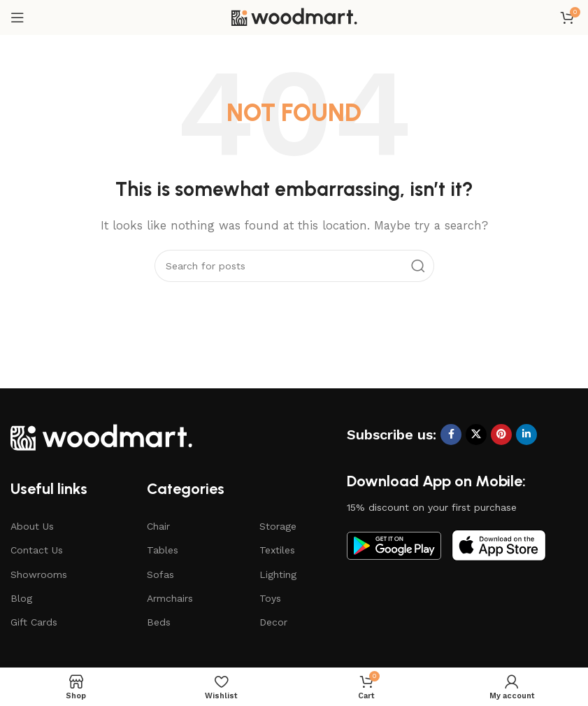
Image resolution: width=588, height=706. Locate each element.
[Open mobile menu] (17, 17)
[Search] (294, 266)
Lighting (278, 574)
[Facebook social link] (451, 435)
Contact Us (37, 550)
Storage (278, 526)
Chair (158, 526)
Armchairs (170, 598)
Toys (270, 598)
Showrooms (39, 574)
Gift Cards (34, 622)
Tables (163, 550)
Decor (273, 622)
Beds (159, 622)
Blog (21, 598)
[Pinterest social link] (501, 435)
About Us (32, 526)
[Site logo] (294, 17)
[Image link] (101, 436)
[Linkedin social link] (526, 435)
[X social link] (476, 435)
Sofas (160, 574)
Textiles (277, 550)
